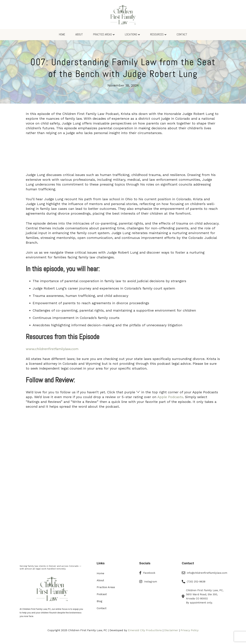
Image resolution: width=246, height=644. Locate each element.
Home (62, 34)
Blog (100, 601)
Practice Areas (102, 34)
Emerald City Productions (145, 630)
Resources (157, 34)
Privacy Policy (190, 630)
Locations (131, 34)
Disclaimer (171, 630)
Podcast (102, 594)
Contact (182, 34)
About (79, 34)
